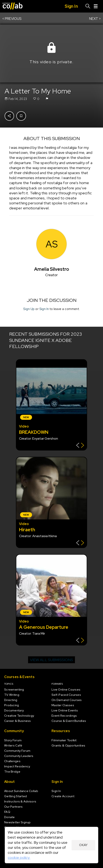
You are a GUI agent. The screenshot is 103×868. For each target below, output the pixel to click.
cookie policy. (19, 857)
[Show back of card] (80, 446)
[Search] (88, 6)
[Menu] (96, 6)
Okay (83, 845)
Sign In (44, 309)
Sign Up (29, 309)
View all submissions (52, 660)
